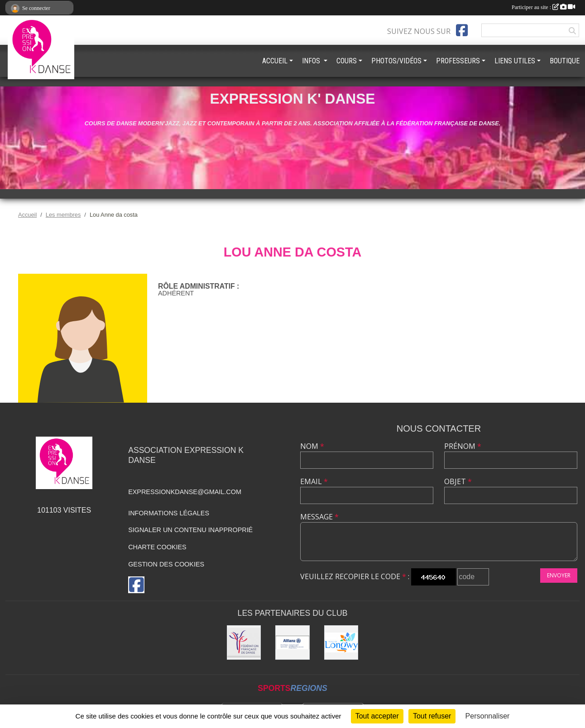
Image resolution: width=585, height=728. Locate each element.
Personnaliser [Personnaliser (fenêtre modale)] (488, 716)
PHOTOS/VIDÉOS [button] (396, 61)
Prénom (463, 446)
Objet (458, 481)
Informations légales (169, 513)
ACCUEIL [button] (275, 61)
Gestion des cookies (166, 564)
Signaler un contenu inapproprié (190, 530)
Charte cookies (157, 547)
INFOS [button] (312, 61)
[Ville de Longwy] (341, 642)
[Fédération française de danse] (244, 642)
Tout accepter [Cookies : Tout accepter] (377, 716)
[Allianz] (292, 642)
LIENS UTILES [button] (515, 61)
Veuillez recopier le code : (355, 576)
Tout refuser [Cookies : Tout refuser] (432, 716)
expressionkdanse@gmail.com (185, 492)
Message (319, 517)
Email (314, 481)
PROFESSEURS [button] (458, 61)
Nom (312, 446)
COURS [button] (347, 61)
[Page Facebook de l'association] (462, 30)
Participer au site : (543, 7)
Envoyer (559, 575)
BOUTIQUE (565, 61)
